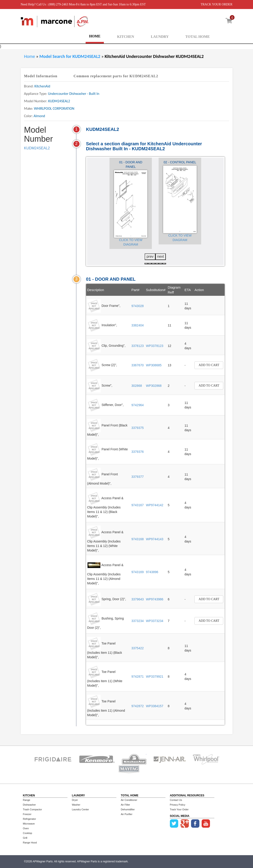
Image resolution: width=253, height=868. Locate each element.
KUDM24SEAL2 (37, 148)
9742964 (138, 405)
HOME (95, 36)
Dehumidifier (128, 809)
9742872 (138, 706)
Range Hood (30, 843)
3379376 (138, 452)
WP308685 (154, 365)
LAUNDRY (160, 37)
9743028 (138, 306)
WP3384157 (155, 706)
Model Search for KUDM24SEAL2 (70, 56)
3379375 (138, 428)
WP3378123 (155, 346)
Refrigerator (30, 819)
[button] (146, 264)
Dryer (75, 800)
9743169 (138, 572)
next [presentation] (161, 256)
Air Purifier (126, 814)
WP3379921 (155, 677)
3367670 (138, 365)
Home (30, 56)
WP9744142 (155, 505)
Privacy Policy (178, 805)
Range (27, 800)
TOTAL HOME (198, 37)
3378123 (138, 346)
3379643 (138, 599)
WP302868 (154, 386)
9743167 (138, 505)
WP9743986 (155, 599)
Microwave (29, 824)
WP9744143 (155, 539)
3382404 (138, 325)
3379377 (138, 477)
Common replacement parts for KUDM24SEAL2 (116, 76)
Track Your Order (179, 809)
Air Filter (125, 805)
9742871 (138, 677)
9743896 (152, 572)
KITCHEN (126, 37)
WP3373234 (155, 621)
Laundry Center (80, 809)
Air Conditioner (129, 800)
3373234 (138, 621)
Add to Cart (209, 365)
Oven (26, 828)
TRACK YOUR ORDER (216, 4)
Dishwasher (29, 805)
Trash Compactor (33, 809)
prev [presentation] (150, 256)
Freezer (27, 814)
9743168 (138, 539)
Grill (25, 838)
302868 (137, 386)
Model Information (41, 76)
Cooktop (28, 833)
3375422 (138, 648)
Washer (76, 805)
